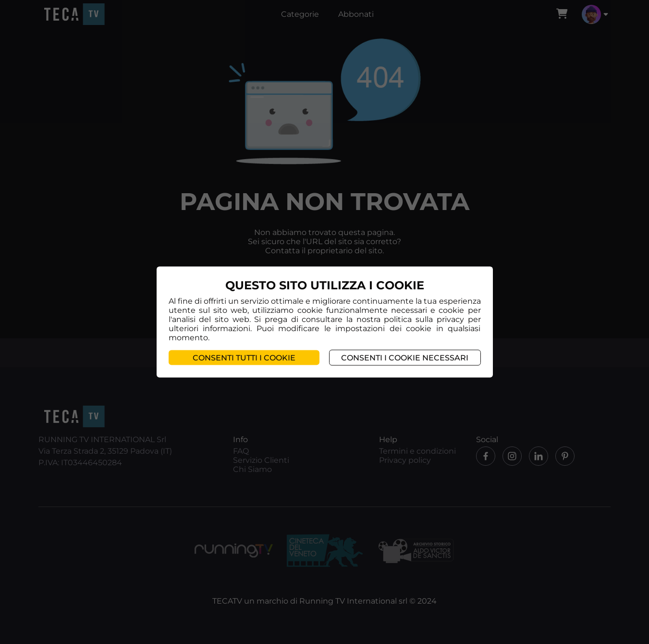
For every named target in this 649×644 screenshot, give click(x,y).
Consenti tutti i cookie (244, 357)
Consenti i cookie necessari (405, 357)
